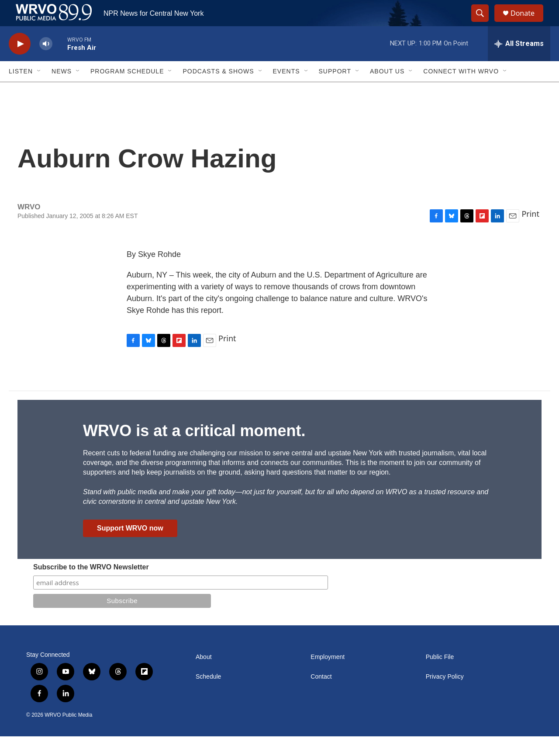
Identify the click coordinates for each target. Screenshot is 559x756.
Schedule (208, 696)
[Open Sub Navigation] (39, 91)
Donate (528, 23)
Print (530, 233)
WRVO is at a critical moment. (194, 450)
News (62, 91)
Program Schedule (127, 91)
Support (335, 91)
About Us (387, 91)
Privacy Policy (445, 696)
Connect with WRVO (461, 91)
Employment (328, 677)
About (204, 677)
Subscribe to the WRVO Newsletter (91, 587)
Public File (440, 677)
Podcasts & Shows (218, 91)
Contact (321, 696)
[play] (20, 64)
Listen (21, 91)
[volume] (46, 64)
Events (286, 91)
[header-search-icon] (484, 23)
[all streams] (519, 63)
